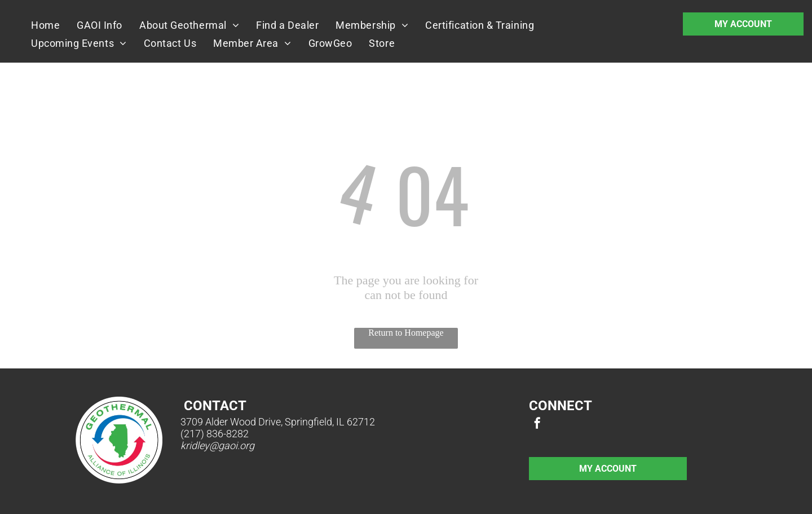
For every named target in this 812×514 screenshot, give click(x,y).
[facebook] (537, 425)
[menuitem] (45, 25)
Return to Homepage (406, 333)
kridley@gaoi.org (217, 445)
